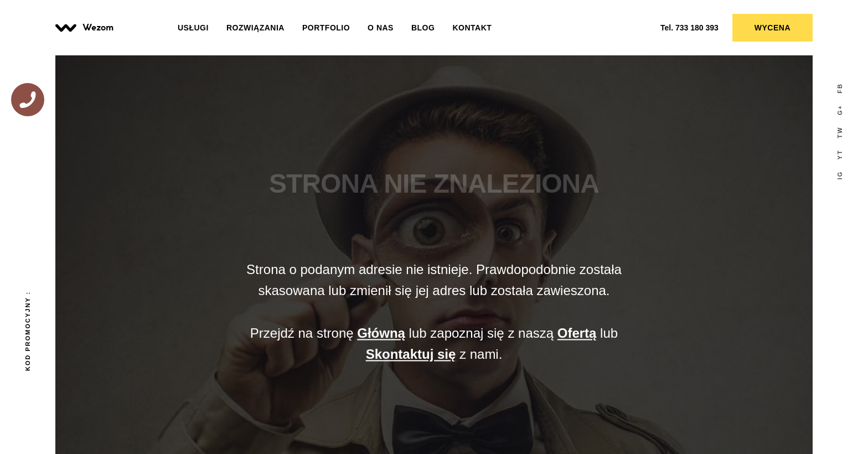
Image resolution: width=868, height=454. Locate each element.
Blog (423, 28)
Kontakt (472, 28)
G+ (840, 110)
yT (840, 154)
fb (840, 88)
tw (840, 133)
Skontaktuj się (411, 355)
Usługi (193, 28)
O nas (381, 28)
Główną (381, 333)
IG (840, 176)
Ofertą (577, 333)
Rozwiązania (255, 28)
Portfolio (326, 28)
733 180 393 (689, 28)
